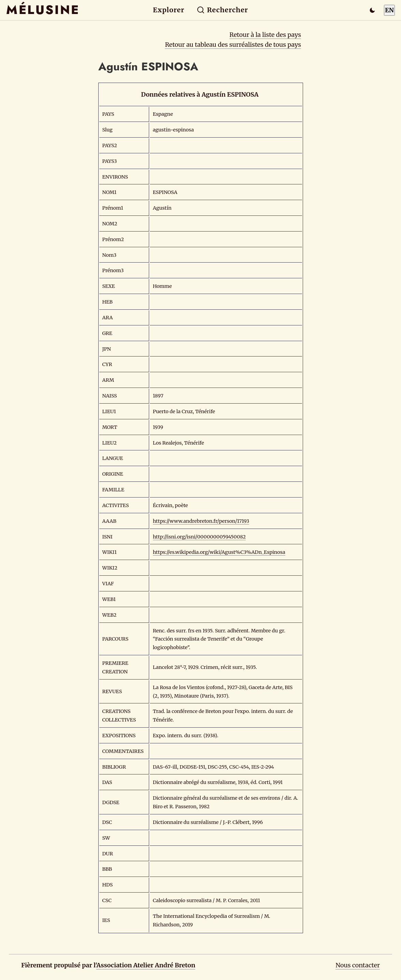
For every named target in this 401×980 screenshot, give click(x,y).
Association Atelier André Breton (146, 965)
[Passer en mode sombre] (372, 10)
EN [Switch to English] (389, 10)
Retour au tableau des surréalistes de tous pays (233, 45)
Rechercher (222, 10)
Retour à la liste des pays (265, 35)
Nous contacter (358, 965)
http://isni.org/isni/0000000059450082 (199, 537)
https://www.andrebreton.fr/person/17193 (201, 521)
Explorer (169, 10)
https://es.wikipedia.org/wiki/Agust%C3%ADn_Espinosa (219, 552)
